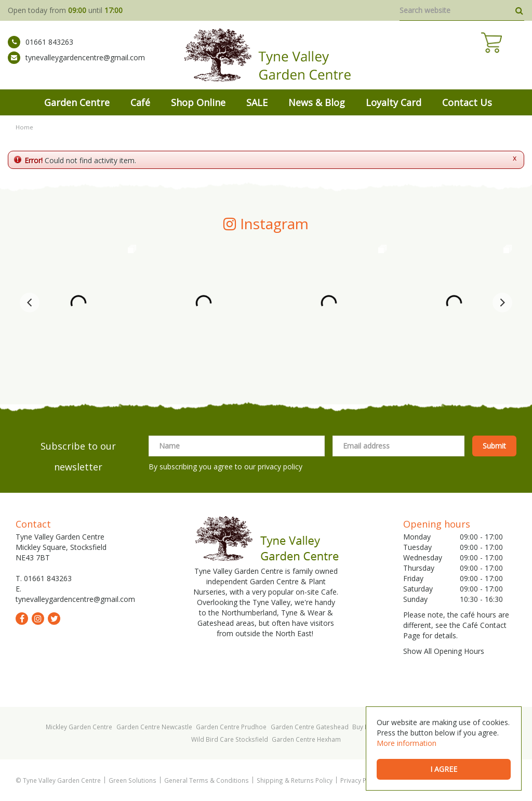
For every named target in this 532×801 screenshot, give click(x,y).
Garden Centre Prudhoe (231, 727)
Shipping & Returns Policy (295, 780)
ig (38, 619)
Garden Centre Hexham (306, 739)
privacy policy (280, 467)
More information (407, 743)
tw (54, 619)
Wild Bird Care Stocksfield (230, 739)
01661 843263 (41, 49)
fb (22, 619)
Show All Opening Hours (444, 651)
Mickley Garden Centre (79, 727)
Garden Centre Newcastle (154, 727)
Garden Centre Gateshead (310, 727)
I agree (444, 769)
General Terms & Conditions (207, 780)
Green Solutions (132, 780)
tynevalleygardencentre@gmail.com (76, 65)
